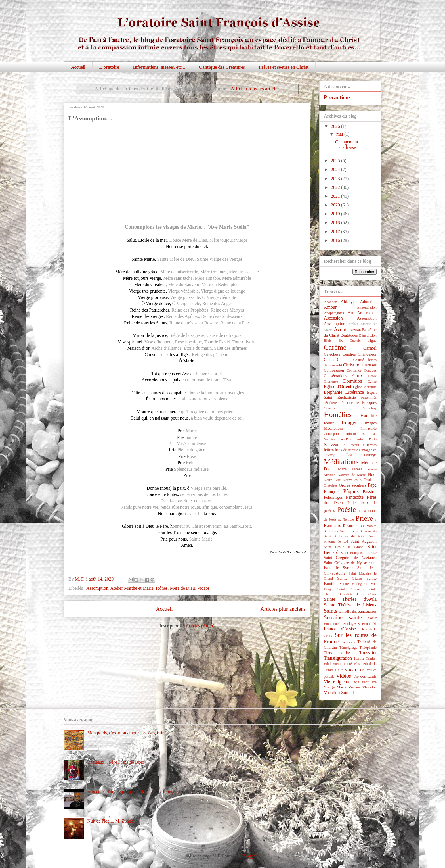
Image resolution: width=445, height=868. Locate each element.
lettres (329, 450)
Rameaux (332, 526)
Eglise (372, 381)
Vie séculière (365, 682)
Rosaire (371, 526)
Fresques (369, 402)
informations (355, 434)
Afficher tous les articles (255, 89)
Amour (330, 307)
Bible (328, 341)
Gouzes (329, 408)
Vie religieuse (337, 682)
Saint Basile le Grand (344, 547)
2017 (336, 232)
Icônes (162, 588)
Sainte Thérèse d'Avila (350, 599)
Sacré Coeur (349, 531)
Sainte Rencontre (351, 589)
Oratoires (331, 485)
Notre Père (332, 480)
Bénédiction (368, 335)
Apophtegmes (334, 313)
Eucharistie (347, 397)
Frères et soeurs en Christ (284, 67)
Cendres (349, 354)
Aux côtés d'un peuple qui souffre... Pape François (133, 792)
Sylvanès (348, 642)
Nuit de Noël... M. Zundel (111, 821)
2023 (336, 179)
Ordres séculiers (352, 485)
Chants (329, 360)
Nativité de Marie (352, 475)
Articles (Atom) (200, 626)
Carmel (370, 348)
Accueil (78, 67)
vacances (355, 669)
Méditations (341, 462)
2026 (336, 126)
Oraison (370, 480)
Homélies (338, 415)
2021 (336, 196)
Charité (358, 360)
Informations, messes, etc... (159, 67)
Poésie (346, 509)
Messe (372, 469)
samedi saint (348, 612)
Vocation (332, 693)
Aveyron (355, 330)
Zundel (348, 693)
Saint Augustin (364, 541)
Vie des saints (365, 676)
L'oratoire (109, 67)
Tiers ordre (337, 653)
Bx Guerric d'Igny (358, 341)
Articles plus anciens (283, 609)
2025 (336, 161)
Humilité (369, 415)
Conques (370, 370)
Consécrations (335, 376)
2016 (336, 240)
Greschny (370, 408)
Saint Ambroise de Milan (345, 536)
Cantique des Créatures (222, 67)
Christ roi (352, 365)
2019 (336, 214)
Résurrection (353, 526)
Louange (370, 455)
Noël (372, 474)
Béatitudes (349, 335)
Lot (349, 455)
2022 (336, 187)
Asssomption (334, 324)
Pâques (351, 491)
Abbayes (349, 301)
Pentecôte (355, 497)
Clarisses (369, 365)
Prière (364, 518)
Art (350, 313)
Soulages (350, 624)
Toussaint (368, 653)
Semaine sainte (343, 617)
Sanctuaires (367, 611)
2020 (336, 205)
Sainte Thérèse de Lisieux (350, 605)
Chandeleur (367, 354)
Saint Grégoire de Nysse (345, 563)
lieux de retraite (346, 450)
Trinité (359, 658)
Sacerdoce (331, 531)
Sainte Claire (350, 578)
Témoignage (348, 648)
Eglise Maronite (365, 387)
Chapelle (344, 360)
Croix (358, 376)
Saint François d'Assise (359, 553)
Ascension (333, 318)
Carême (335, 347)
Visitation (370, 687)
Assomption (97, 588)
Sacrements (368, 531)
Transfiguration (338, 658)
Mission (330, 475)
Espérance (354, 392)
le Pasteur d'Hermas (360, 445)
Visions (354, 687)
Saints (330, 611)
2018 (336, 223)
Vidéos (203, 588)
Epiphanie (333, 392)
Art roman (367, 313)
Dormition (353, 381)
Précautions (337, 97)
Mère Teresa (350, 469)
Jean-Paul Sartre (351, 439)
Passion (370, 492)
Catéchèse (332, 354)
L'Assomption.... (90, 118)
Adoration (368, 302)
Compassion (334, 370)
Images (350, 422)
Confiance (354, 370)
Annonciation (367, 308)
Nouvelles (350, 480)
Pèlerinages (333, 497)
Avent (340, 329)
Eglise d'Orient (338, 386)
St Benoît (365, 624)
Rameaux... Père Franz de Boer (115, 762)
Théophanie (368, 648)
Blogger (250, 856)
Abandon (330, 302)
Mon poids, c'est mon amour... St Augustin (126, 733)
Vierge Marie (335, 687)
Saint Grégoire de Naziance (350, 558)
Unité (339, 670)
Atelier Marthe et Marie (132, 588)
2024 (336, 169)
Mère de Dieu (182, 588)
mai (340, 134)
